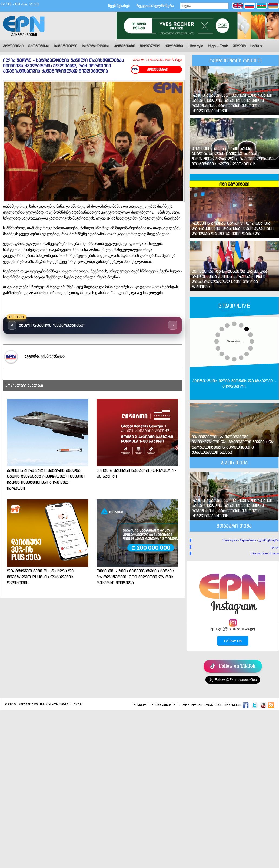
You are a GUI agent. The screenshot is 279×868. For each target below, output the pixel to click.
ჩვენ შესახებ (119, 6)
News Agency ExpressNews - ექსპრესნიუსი (251, 540)
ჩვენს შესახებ (164, 705)
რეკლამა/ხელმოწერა (155, 6)
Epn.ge (275, 547)
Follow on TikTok (233, 666)
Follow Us (233, 641)
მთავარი (141, 705)
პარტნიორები (190, 705)
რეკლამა (213, 705)
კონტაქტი (233, 705)
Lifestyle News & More (265, 553)
